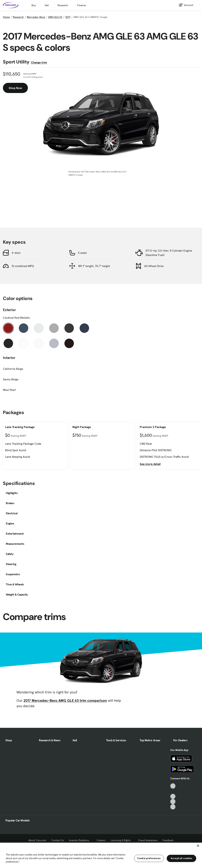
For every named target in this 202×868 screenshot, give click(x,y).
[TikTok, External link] (173, 786)
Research (63, 5)
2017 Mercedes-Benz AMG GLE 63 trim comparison (65, 700)
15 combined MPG (23, 266)
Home (6, 17)
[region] (101, 855)
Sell (47, 5)
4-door (16, 253)
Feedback (168, 840)
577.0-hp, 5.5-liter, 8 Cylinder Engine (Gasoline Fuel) (169, 253)
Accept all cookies (181, 858)
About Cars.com (37, 840)
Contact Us (58, 840)
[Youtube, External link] (173, 796)
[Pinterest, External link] (173, 807)
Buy (34, 5)
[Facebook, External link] (173, 791)
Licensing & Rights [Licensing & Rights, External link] (122, 840)
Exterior (9, 310)
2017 (68, 17)
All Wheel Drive (154, 266)
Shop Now (15, 88)
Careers (101, 840)
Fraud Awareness (148, 840)
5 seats (82, 253)
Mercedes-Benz (36, 17)
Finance (82, 5)
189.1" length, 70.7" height (94, 266)
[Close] (198, 846)
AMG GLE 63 (55, 17)
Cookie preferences (149, 858)
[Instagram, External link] (173, 802)
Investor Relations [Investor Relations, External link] (80, 840)
